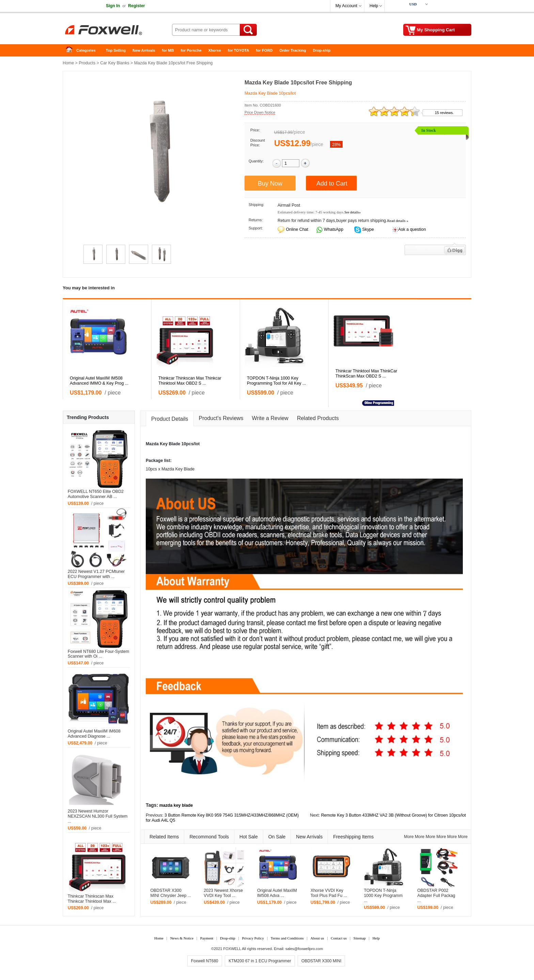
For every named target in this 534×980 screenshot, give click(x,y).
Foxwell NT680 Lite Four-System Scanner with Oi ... (98, 654)
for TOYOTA (239, 50)
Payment (207, 938)
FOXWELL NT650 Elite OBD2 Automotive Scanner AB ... (96, 494)
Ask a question (412, 229)
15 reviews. (444, 113)
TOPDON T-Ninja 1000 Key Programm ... (383, 896)
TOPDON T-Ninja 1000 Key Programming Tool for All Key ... (276, 381)
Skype (367, 229)
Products (87, 63)
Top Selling (116, 50)
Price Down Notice (260, 112)
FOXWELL (232, 949)
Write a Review (270, 418)
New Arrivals (144, 50)
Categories (86, 50)
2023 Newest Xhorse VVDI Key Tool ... (223, 893)
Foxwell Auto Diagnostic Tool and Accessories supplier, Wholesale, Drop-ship (117, 31)
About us (317, 938)
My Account (346, 6)
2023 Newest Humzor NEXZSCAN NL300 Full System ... (98, 816)
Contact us (339, 938)
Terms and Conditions (287, 938)
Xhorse (215, 50)
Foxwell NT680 (205, 961)
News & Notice (182, 938)
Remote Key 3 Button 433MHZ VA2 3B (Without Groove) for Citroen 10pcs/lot (394, 815)
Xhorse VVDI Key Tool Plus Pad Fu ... (329, 893)
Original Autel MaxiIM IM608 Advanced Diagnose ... (94, 734)
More (409, 837)
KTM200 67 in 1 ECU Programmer (260, 961)
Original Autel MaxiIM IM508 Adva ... (277, 893)
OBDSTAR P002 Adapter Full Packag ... (436, 896)
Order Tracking (293, 50)
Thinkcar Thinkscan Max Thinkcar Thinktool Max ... (92, 899)
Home (71, 51)
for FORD (264, 50)
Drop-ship (322, 50)
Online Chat (297, 229)
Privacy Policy (253, 938)
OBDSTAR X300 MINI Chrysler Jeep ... (171, 893)
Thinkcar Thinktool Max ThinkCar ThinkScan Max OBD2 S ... (366, 374)
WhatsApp (333, 229)
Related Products (318, 418)
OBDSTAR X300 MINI (321, 961)
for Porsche (191, 50)
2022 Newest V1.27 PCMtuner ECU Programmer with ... (96, 574)
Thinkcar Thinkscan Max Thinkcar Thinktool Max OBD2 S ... (190, 381)
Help (374, 6)
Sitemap (360, 938)
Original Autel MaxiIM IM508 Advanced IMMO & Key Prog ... (99, 381)
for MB (168, 50)
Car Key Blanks (115, 63)
